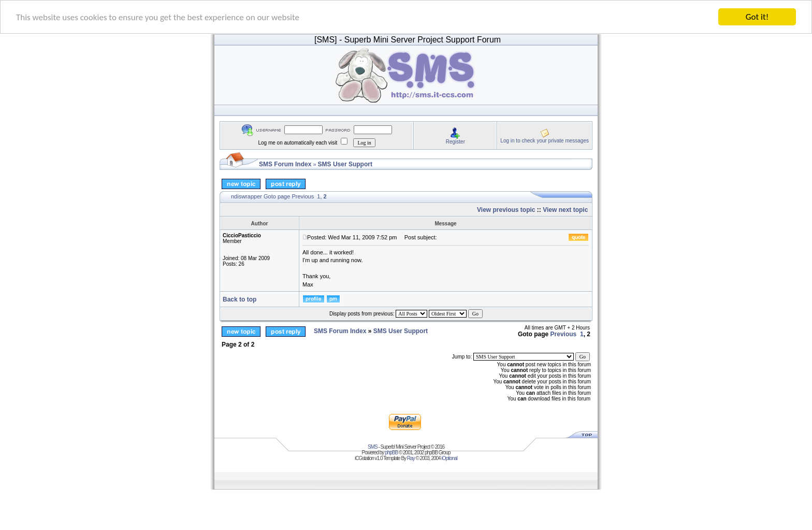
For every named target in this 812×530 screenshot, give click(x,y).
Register (455, 141)
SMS (373, 447)
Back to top (240, 299)
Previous (303, 196)
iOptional (449, 458)
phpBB (391, 453)
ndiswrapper (247, 196)
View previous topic (506, 210)
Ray (411, 458)
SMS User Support (345, 164)
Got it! (757, 17)
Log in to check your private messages (545, 140)
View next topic (565, 210)
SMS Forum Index (285, 164)
